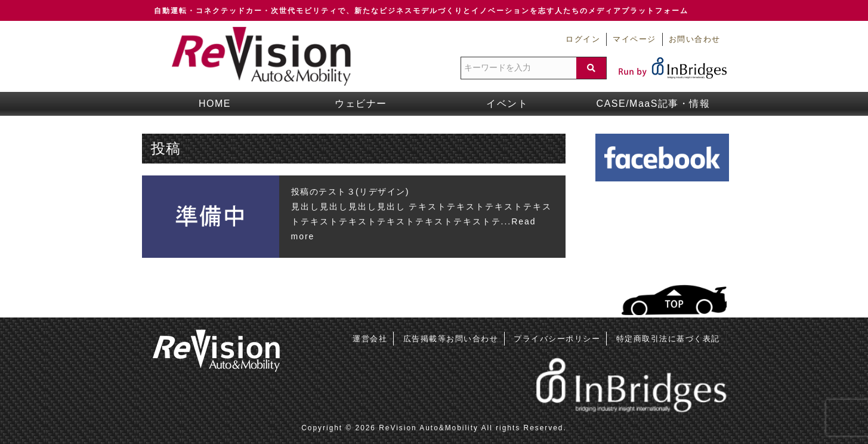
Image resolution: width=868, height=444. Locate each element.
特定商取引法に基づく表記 (668, 339)
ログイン (583, 39)
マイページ (634, 39)
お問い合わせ (695, 39)
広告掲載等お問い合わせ (451, 339)
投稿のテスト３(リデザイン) (350, 192)
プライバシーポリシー (557, 339)
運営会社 (370, 339)
